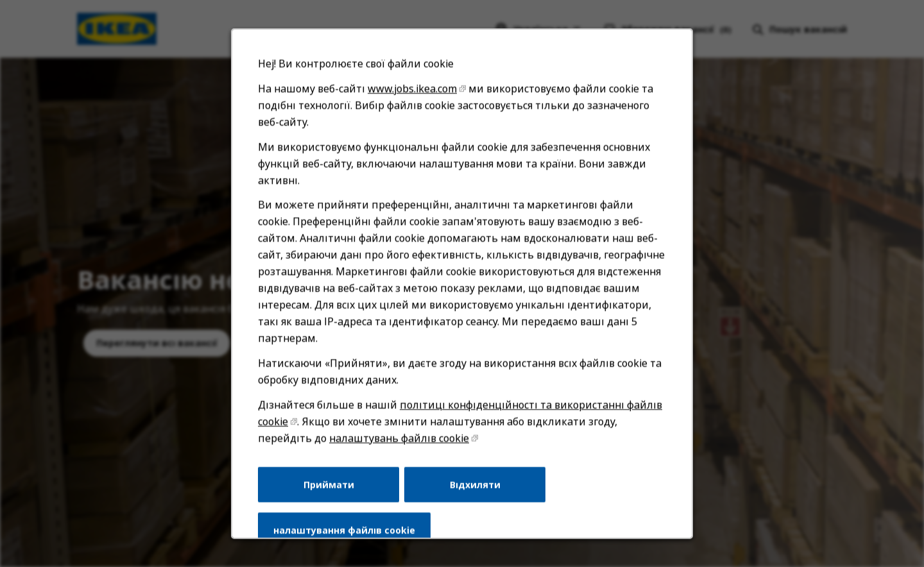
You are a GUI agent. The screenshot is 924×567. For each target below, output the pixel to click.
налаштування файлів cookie (345, 532)
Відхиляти (475, 487)
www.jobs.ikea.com (413, 94)
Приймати (329, 487)
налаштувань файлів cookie (400, 441)
